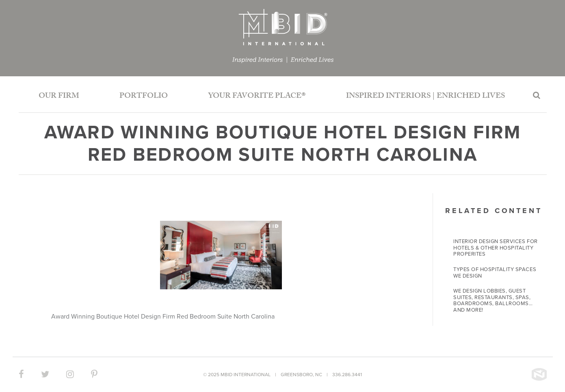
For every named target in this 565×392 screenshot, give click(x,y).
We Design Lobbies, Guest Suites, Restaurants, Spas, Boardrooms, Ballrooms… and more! (493, 300)
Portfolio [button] (144, 97)
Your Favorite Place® (257, 97)
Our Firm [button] (59, 97)
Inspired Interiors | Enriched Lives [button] (425, 97)
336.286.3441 (347, 375)
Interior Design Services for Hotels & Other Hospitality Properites (496, 248)
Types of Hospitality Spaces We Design (495, 273)
